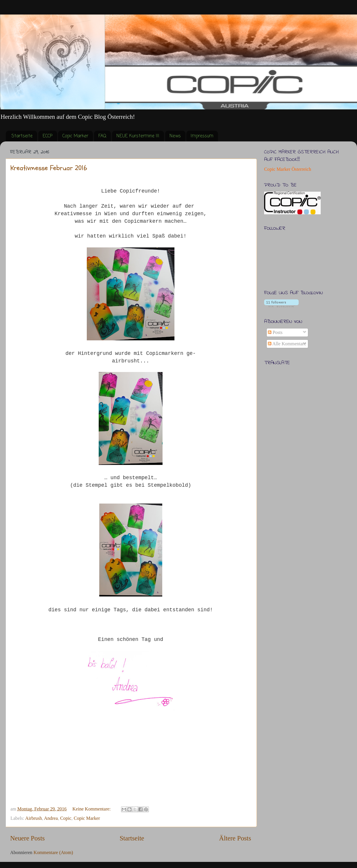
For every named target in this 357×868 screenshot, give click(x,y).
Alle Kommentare (287, 344)
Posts (275, 333)
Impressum (202, 136)
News (175, 136)
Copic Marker (75, 136)
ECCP (48, 136)
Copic (66, 818)
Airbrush (34, 818)
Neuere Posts (27, 838)
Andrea (51, 818)
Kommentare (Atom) (53, 853)
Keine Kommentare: (92, 809)
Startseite (22, 136)
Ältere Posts (235, 838)
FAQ (102, 136)
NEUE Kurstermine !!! (138, 136)
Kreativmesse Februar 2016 (49, 168)
